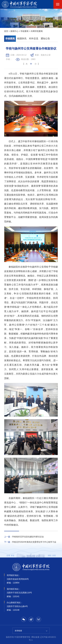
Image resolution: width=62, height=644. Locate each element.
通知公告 (45, 39)
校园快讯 (22, 39)
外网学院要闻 (37, 31)
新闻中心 (14, 31)
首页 (6, 31)
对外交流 (34, 39)
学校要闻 (24, 31)
